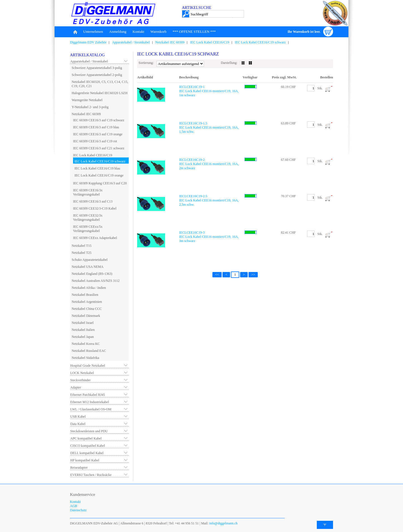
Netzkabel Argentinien (87, 302)
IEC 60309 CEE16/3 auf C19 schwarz (99, 120)
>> (253, 275)
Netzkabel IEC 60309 (170, 42)
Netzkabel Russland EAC (89, 351)
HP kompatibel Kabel (85, 460)
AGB (73, 506)
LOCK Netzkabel (82, 373)
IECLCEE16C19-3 (192, 233)
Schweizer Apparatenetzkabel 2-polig (97, 75)
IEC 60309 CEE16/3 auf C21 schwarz (99, 148)
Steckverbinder (80, 380)
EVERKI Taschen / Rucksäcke (91, 475)
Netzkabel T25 (82, 253)
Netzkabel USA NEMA (87, 267)
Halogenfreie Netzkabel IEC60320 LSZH (100, 93)
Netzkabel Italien (83, 330)
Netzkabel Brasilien (85, 295)
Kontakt (138, 32)
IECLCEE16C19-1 (192, 87)
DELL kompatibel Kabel (87, 453)
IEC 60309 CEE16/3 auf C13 (93, 201)
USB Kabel (78, 417)
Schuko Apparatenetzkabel (90, 260)
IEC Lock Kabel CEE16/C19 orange (99, 175)
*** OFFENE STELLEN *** (194, 32)
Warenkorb (158, 32)
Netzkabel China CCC (87, 309)
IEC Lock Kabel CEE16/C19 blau (97, 168)
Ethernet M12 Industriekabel (90, 402)
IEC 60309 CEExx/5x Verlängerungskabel (88, 229)
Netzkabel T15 (82, 246)
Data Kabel (78, 424)
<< (217, 275)
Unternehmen (93, 32)
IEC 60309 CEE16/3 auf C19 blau (96, 127)
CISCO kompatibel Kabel (88, 446)
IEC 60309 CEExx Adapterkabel (95, 238)
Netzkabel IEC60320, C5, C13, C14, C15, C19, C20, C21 (100, 84)
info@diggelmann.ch (223, 523)
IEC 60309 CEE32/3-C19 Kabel (95, 208)
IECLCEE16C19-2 (192, 160)
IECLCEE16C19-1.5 (193, 123)
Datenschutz (78, 510)
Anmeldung (118, 32)
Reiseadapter (79, 468)
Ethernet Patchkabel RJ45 (88, 395)
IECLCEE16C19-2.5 (193, 196)
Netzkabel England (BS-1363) (92, 274)
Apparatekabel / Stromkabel (131, 42)
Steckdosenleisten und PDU (89, 431)
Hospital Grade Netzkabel (88, 366)
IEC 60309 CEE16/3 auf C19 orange (98, 134)
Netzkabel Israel (83, 323)
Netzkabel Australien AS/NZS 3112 (96, 281)
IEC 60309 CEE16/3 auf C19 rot (95, 141)
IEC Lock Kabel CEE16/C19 (210, 42)
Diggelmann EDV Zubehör (88, 42)
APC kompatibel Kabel (86, 438)
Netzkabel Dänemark (86, 316)
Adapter (76, 387)
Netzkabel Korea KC (86, 344)
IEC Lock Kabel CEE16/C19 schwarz (260, 42)
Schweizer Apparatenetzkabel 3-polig (97, 68)
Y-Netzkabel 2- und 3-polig (90, 107)
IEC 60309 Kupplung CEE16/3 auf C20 (100, 183)
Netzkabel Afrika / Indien (89, 288)
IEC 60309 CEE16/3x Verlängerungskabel (88, 192)
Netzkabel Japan (83, 337)
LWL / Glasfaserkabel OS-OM (91, 409)
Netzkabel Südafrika (85, 358)
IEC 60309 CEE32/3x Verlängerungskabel (88, 218)
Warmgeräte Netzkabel (87, 100)
